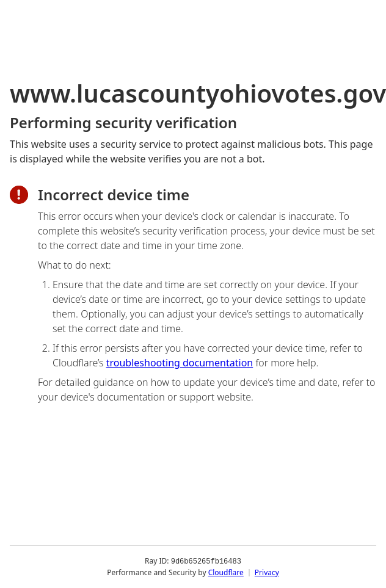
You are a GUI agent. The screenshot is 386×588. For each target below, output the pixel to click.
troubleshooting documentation (180, 363)
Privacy (267, 572)
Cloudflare (226, 572)
